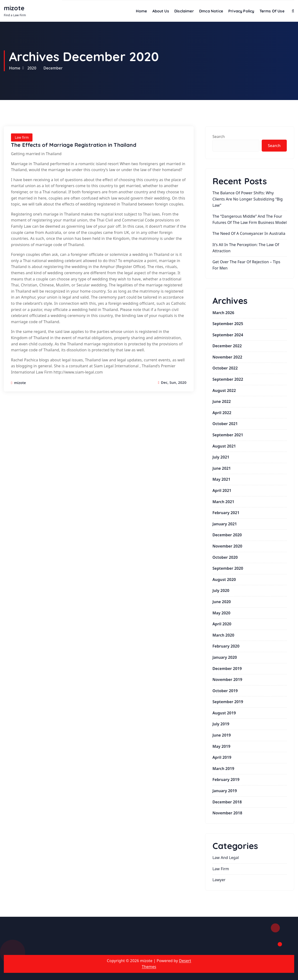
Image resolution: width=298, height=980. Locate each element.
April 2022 (222, 413)
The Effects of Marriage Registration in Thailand (74, 145)
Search (219, 137)
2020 (32, 68)
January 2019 (225, 791)
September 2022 (228, 379)
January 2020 (225, 657)
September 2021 (228, 435)
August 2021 (224, 446)
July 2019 (221, 724)
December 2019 (227, 669)
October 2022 (225, 368)
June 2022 (222, 401)
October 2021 (225, 424)
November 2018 (227, 813)
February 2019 (226, 780)
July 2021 (221, 457)
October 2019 (225, 691)
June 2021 (222, 468)
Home (141, 11)
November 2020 (227, 546)
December (53, 68)
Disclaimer (184, 11)
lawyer (219, 880)
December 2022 (227, 346)
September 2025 (228, 324)
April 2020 (222, 624)
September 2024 (228, 335)
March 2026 (223, 313)
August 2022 (224, 390)
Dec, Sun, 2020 (172, 382)
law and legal (226, 858)
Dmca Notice (211, 11)
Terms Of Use (272, 11)
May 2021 (221, 479)
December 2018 (227, 802)
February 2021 (226, 513)
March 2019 (223, 769)
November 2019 (227, 680)
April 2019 (222, 757)
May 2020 (221, 613)
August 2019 (224, 713)
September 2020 (228, 568)
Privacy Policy (241, 11)
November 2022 (227, 357)
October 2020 (225, 557)
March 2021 (223, 502)
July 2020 (221, 590)
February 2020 (226, 646)
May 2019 (221, 746)
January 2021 (225, 524)
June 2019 (222, 735)
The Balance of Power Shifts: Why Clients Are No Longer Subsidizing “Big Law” (248, 199)
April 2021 (222, 490)
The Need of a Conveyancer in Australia (249, 233)
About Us (161, 11)
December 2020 (227, 535)
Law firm (22, 137)
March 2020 (223, 635)
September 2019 (228, 702)
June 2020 (222, 602)
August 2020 (224, 580)
